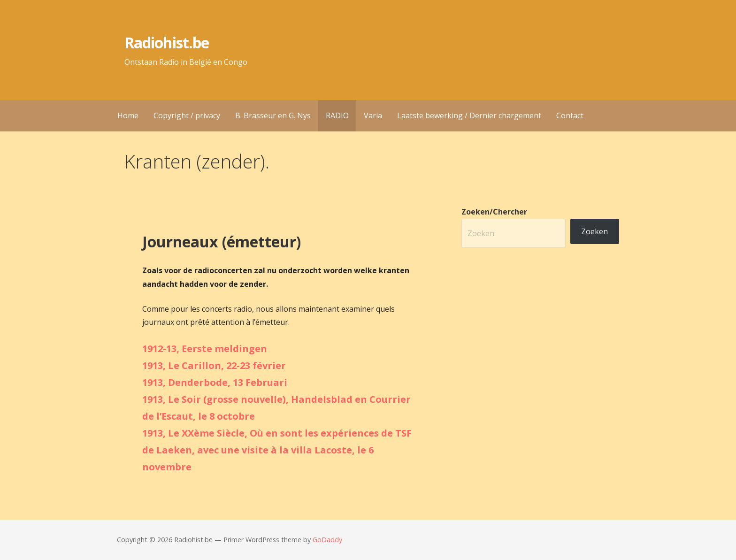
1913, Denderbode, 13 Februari (215, 382)
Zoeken (594, 231)
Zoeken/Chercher (494, 212)
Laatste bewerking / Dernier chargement (469, 115)
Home (128, 115)
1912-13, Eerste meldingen (205, 349)
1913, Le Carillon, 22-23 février (214, 365)
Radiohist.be (166, 42)
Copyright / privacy (187, 115)
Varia (373, 115)
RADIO (337, 115)
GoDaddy (327, 540)
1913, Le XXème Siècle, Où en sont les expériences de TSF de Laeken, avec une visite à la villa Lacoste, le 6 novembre (277, 450)
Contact (570, 115)
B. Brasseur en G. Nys (273, 115)
